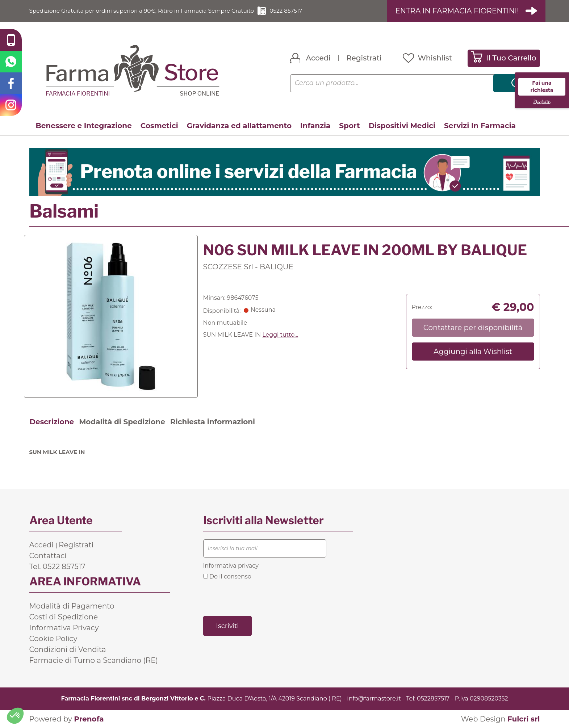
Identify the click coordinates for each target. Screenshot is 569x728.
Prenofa (89, 719)
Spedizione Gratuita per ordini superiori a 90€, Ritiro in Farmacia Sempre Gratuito (147, 11)
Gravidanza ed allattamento (239, 126)
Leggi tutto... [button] (280, 335)
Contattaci (48, 556)
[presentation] (258, 597)
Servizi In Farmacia (480, 126)
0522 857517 (297, 11)
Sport (349, 126)
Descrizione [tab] (52, 422)
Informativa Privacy (64, 628)
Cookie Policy (53, 639)
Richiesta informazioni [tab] (213, 422)
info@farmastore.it (374, 698)
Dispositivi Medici (402, 126)
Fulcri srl (524, 719)
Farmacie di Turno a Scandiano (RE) (94, 660)
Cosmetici (159, 126)
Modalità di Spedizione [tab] (122, 422)
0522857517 (433, 698)
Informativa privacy (231, 566)
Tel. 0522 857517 (57, 567)
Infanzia (315, 126)
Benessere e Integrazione (84, 126)
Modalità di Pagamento (72, 606)
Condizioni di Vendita (68, 649)
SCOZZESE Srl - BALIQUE (248, 267)
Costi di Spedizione (64, 617)
